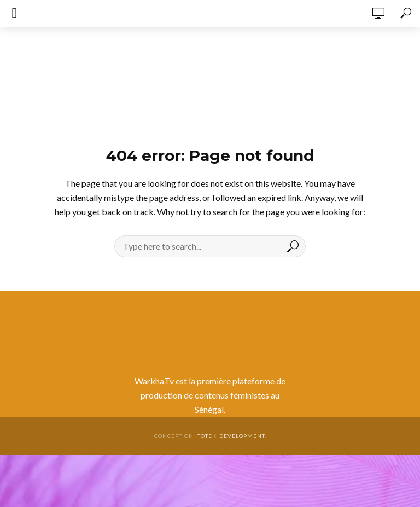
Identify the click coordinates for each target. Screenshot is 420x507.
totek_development (231, 436)
